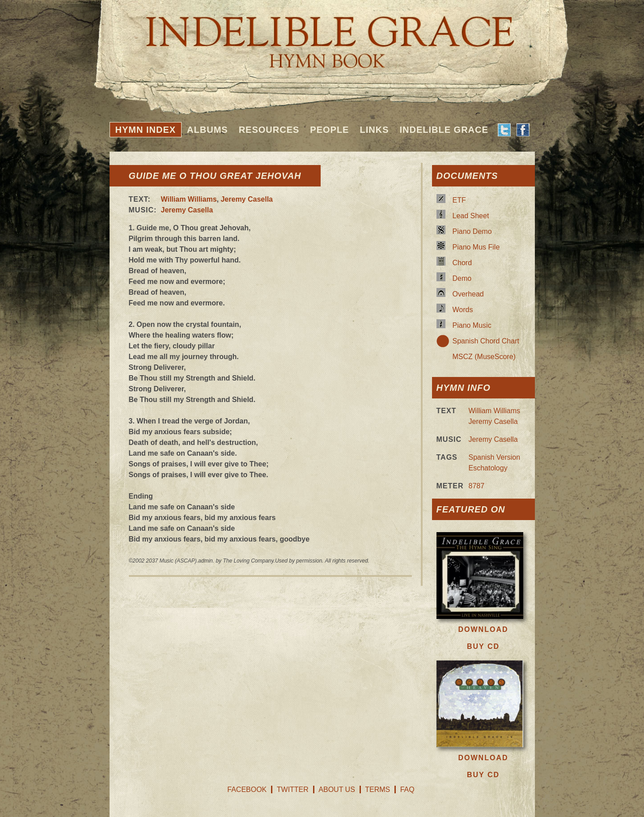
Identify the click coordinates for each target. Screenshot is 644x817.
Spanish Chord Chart (486, 341)
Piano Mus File (476, 247)
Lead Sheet (471, 216)
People (329, 130)
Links (374, 130)
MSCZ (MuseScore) (484, 357)
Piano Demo (472, 231)
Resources (269, 130)
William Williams (189, 199)
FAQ (407, 789)
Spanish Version (495, 457)
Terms (377, 789)
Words (463, 310)
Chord (462, 263)
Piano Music (472, 325)
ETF (459, 200)
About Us (337, 789)
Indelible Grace (444, 130)
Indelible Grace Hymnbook (322, 36)
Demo (462, 278)
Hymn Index (146, 130)
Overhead (468, 294)
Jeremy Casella (247, 199)
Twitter (293, 789)
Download (483, 629)
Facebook (247, 789)
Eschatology (488, 468)
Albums (208, 130)
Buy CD (483, 646)
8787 (477, 486)
